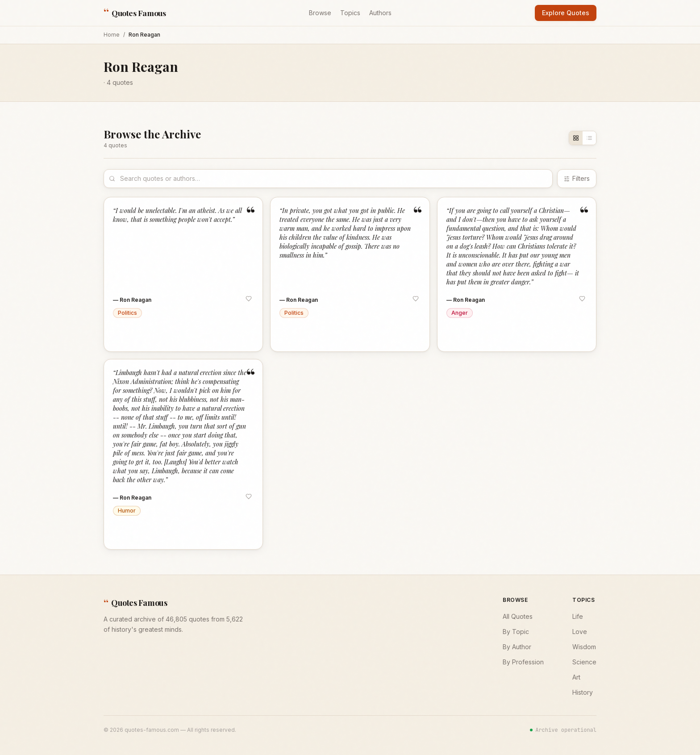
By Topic (516, 632)
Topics (350, 13)
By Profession (523, 662)
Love (580, 632)
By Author (517, 647)
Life (578, 616)
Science (584, 662)
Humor (127, 511)
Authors (380, 13)
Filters (577, 178)
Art (576, 677)
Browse (320, 13)
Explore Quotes (566, 13)
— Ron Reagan (132, 300)
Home (112, 35)
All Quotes (518, 616)
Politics (127, 313)
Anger (460, 313)
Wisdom (584, 647)
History (583, 692)
